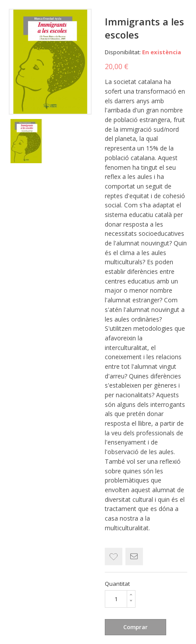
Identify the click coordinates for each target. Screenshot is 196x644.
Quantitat (117, 584)
